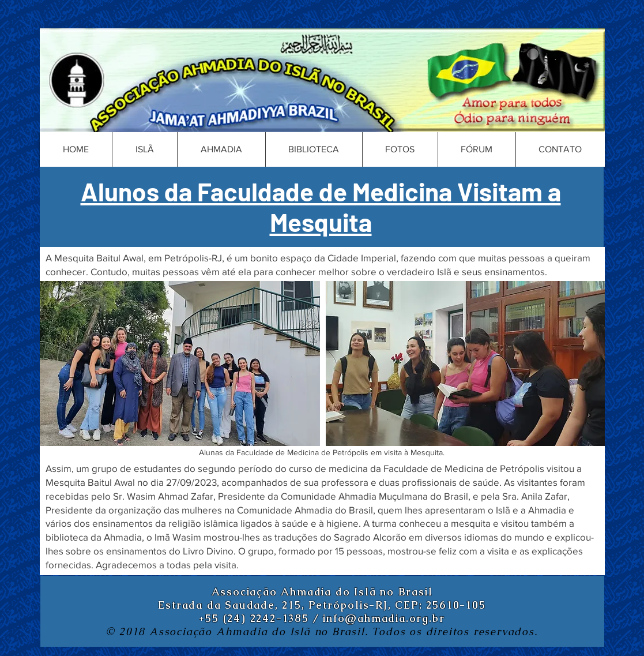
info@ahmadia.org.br (384, 618)
